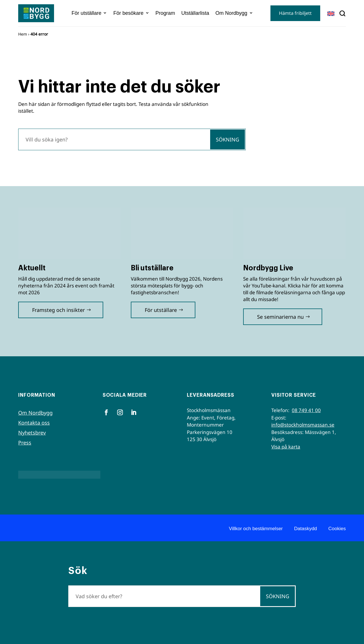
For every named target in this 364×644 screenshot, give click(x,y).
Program (165, 13)
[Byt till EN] (331, 14)
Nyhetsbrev (32, 433)
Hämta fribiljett (295, 13)
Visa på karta (286, 447)
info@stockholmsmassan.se (303, 425)
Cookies (337, 529)
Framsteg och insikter (58, 310)
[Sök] (114, 139)
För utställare (86, 13)
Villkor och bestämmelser (256, 529)
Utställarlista (195, 13)
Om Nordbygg (231, 13)
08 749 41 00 (306, 410)
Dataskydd (305, 529)
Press (25, 443)
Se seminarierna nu (280, 317)
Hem (23, 34)
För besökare (128, 13)
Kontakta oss (34, 423)
